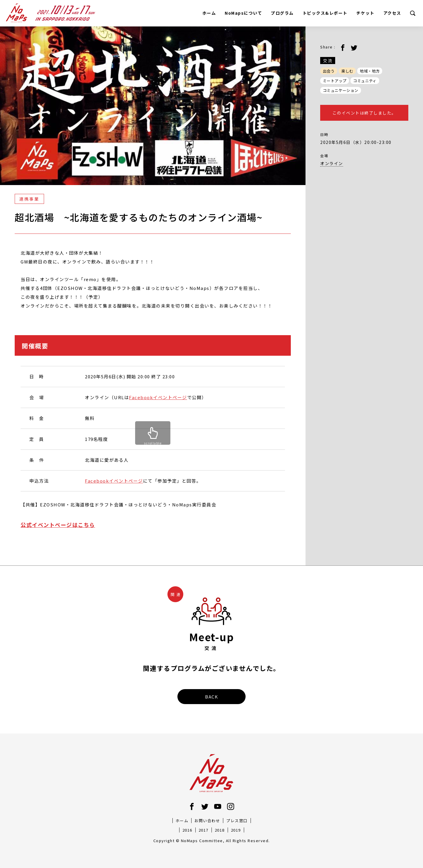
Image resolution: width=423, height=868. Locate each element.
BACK (211, 697)
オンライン (332, 163)
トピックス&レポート (325, 13)
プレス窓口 (237, 821)
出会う (329, 71)
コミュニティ (365, 81)
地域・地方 (370, 71)
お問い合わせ (207, 821)
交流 (328, 61)
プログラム (282, 13)
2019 (236, 830)
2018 (220, 830)
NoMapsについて (243, 13)
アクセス (392, 13)
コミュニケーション (341, 90)
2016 (187, 830)
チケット (365, 13)
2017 (204, 830)
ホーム (209, 13)
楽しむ (347, 71)
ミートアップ (335, 81)
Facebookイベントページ (158, 397)
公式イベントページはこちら (58, 525)
